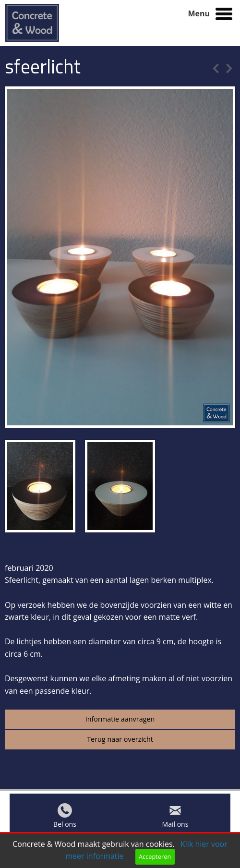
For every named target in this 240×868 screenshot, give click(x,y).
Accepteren (155, 856)
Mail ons (175, 826)
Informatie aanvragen (120, 719)
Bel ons (65, 826)
